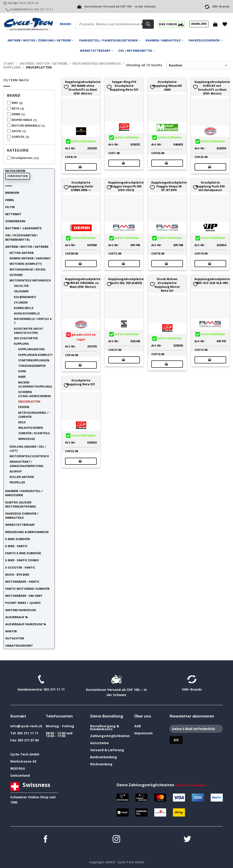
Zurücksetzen (18, 176)
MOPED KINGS (22, 120)
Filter (10, 207)
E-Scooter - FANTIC (20, 567)
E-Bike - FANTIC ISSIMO (22, 560)
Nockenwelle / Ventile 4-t (33, 321)
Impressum (143, 733)
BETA (15, 108)
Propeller (17, 482)
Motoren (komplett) (26, 264)
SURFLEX (18, 137)
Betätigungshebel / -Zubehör (34, 415)
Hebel (10, 200)
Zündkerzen (15, 221)
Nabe (22, 377)
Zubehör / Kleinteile (34, 433)
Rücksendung (101, 764)
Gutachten (15, 638)
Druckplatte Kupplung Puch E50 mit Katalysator (210, 186)
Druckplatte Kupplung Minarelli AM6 (167, 86)
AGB (138, 726)
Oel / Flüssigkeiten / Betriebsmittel (22, 237)
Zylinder (21, 302)
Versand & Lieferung (107, 750)
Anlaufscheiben (31, 428)
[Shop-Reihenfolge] (198, 65)
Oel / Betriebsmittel (137, 51)
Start (9, 63)
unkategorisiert (19, 646)
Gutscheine (99, 743)
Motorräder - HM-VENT (24, 596)
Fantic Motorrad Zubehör (27, 589)
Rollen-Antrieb (22, 477)
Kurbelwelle (24, 308)
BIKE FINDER (171, 24)
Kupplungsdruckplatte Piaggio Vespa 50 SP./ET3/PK (169, 186)
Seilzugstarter (26, 338)
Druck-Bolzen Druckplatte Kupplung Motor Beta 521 (167, 285)
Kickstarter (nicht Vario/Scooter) (29, 331)
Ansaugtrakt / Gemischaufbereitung (27, 464)
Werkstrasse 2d (23, 761)
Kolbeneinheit (25, 297)
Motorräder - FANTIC (22, 582)
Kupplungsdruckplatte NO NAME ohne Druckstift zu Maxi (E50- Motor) (83, 88)
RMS (15, 103)
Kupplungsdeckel (32, 349)
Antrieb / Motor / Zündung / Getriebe (41, 40)
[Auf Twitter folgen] (187, 840)
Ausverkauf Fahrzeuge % (26, 624)
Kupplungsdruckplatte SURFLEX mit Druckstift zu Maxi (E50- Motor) (212, 88)
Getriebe (16, 275)
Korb (22, 371)
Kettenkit (13, 214)
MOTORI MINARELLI (26, 125)
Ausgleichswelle (27, 313)
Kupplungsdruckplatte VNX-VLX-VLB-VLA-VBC (212, 281)
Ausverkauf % (17, 617)
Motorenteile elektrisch (29, 456)
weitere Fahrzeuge (21, 610)
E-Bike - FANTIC (16, 546)
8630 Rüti (18, 768)
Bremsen (12, 193)
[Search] (148, 24)
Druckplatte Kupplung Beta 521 (81, 382)
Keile (22, 422)
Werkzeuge (27, 439)
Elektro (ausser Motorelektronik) (20, 504)
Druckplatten (22, 158)
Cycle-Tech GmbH (25, 754)
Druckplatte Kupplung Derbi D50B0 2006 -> (81, 186)
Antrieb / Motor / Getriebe (44, 63)
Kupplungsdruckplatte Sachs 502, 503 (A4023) (126, 281)
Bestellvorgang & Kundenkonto (105, 727)
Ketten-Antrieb (22, 253)
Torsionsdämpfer (32, 366)
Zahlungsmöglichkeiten (110, 736)
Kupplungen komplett (35, 355)
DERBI (16, 114)
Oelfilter (21, 286)
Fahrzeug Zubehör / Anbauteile (22, 516)
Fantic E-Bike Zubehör (23, 553)
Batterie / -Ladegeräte (23, 228)
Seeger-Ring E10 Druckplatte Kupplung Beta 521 (124, 86)
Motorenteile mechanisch (97, 63)
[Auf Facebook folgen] (46, 840)
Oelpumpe (21, 291)
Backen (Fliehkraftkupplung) (35, 384)
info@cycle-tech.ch (26, 726)
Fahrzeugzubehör (206, 40)
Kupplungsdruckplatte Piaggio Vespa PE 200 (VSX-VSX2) (126, 186)
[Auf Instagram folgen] (116, 840)
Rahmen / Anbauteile (165, 40)
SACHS (16, 131)
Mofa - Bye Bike (17, 574)
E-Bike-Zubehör (18, 539)
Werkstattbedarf (97, 51)
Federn (24, 407)
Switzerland (20, 775)
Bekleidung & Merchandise (27, 532)
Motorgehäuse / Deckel (28, 269)
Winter (11, 631)
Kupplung (12, 67)
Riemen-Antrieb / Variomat (30, 258)
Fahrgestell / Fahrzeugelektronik (110, 40)
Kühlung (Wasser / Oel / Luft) (28, 449)
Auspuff (16, 471)
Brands (66, 24)
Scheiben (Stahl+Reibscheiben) (34, 394)
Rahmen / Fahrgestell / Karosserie (24, 493)
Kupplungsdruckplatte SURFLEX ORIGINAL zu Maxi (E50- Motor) (83, 283)
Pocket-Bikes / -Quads (23, 603)
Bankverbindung (104, 757)
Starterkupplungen (34, 360)
